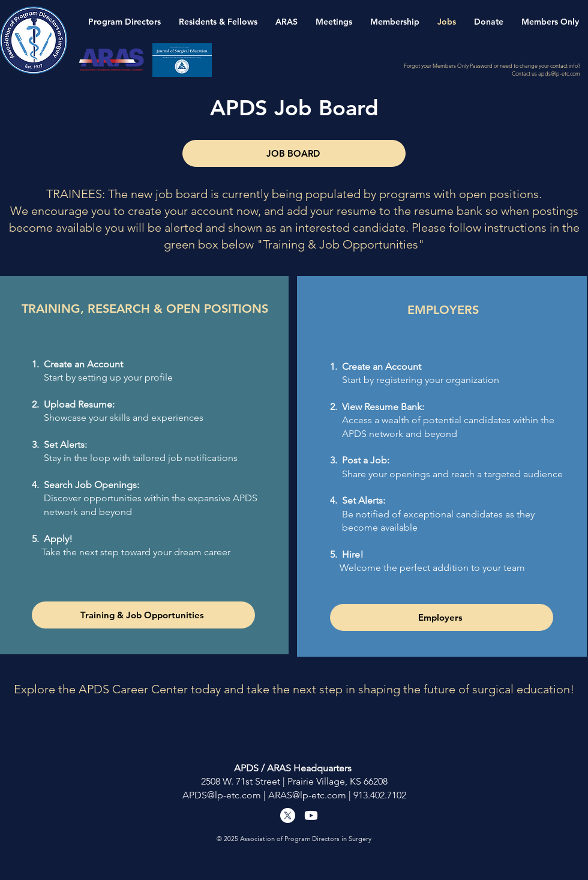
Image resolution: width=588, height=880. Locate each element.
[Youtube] (311, 815)
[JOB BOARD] (294, 153)
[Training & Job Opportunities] (143, 615)
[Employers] (442, 617)
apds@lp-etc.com (559, 73)
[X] (288, 815)
